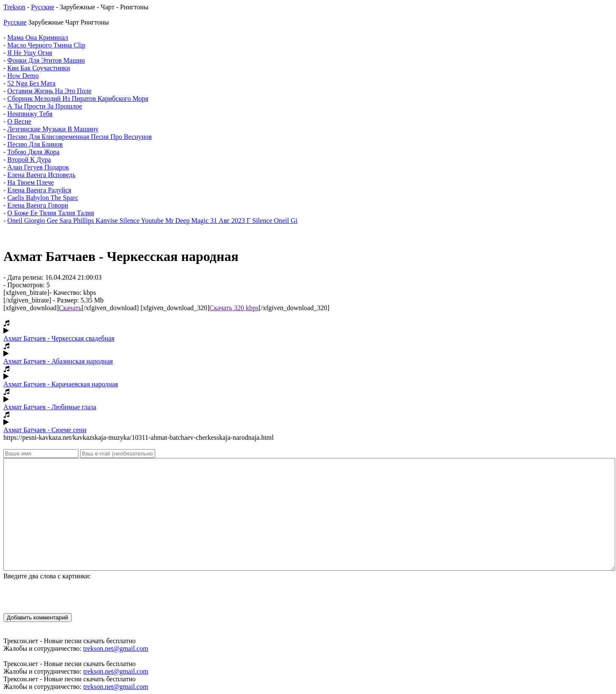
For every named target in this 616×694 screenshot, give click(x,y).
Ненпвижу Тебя (30, 114)
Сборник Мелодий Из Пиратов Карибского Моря (78, 99)
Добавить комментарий (38, 618)
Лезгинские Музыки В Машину (53, 129)
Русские (43, 7)
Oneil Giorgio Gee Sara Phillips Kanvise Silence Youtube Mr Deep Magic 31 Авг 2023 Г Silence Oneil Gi (152, 221)
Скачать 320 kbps (234, 308)
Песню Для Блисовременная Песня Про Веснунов (79, 137)
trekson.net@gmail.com (116, 648)
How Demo (23, 76)
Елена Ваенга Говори (38, 205)
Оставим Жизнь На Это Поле (49, 91)
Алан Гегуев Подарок (38, 167)
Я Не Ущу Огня (30, 53)
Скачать (70, 308)
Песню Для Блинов (35, 144)
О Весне (19, 121)
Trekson (14, 7)
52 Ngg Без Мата (31, 83)
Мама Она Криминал (38, 37)
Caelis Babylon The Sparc (43, 198)
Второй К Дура (29, 160)
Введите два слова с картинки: (47, 576)
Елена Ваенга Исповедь (41, 175)
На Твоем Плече (31, 182)
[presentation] (68, 597)
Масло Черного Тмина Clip (46, 45)
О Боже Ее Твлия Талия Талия (50, 213)
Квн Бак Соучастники (39, 68)
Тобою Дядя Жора (33, 152)
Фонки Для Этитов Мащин (46, 60)
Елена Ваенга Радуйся (39, 190)
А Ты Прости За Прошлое (45, 106)
